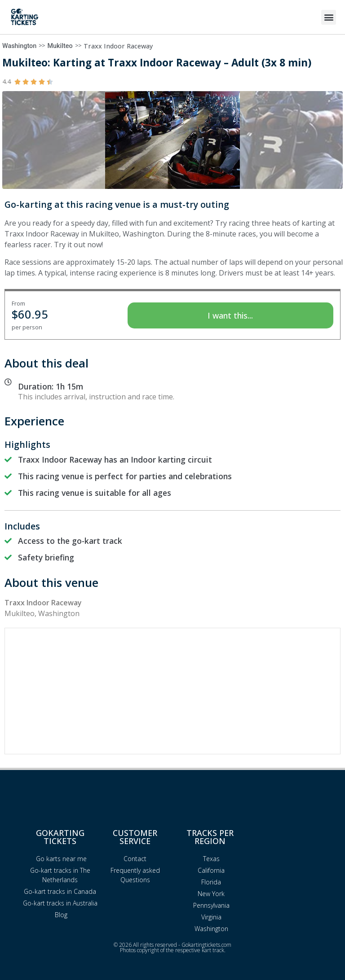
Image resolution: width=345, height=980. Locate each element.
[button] (329, 17)
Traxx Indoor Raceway (118, 46)
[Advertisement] (172, 691)
